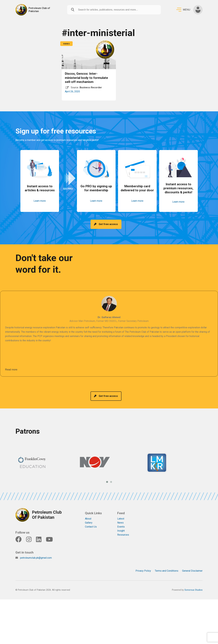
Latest (121, 519)
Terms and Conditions (167, 571)
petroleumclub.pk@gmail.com (36, 558)
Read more (11, 370)
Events (121, 527)
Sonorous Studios (194, 590)
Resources (123, 535)
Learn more (40, 201)
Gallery (89, 523)
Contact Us (91, 527)
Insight (121, 531)
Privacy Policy (143, 571)
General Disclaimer (192, 571)
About (88, 519)
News (120, 523)
